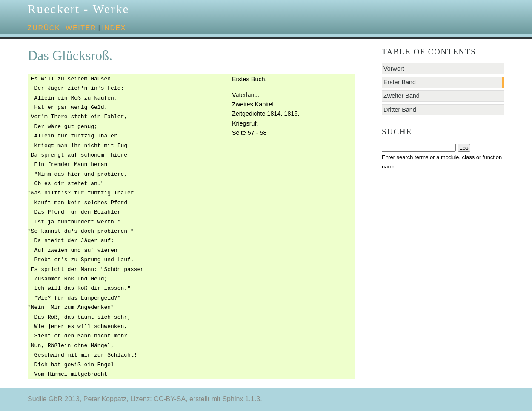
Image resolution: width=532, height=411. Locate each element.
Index (114, 28)
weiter (81, 28)
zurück (44, 28)
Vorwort (394, 68)
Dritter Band (400, 110)
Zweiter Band (402, 96)
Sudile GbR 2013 (54, 399)
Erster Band (400, 82)
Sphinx (233, 399)
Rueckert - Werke (79, 9)
